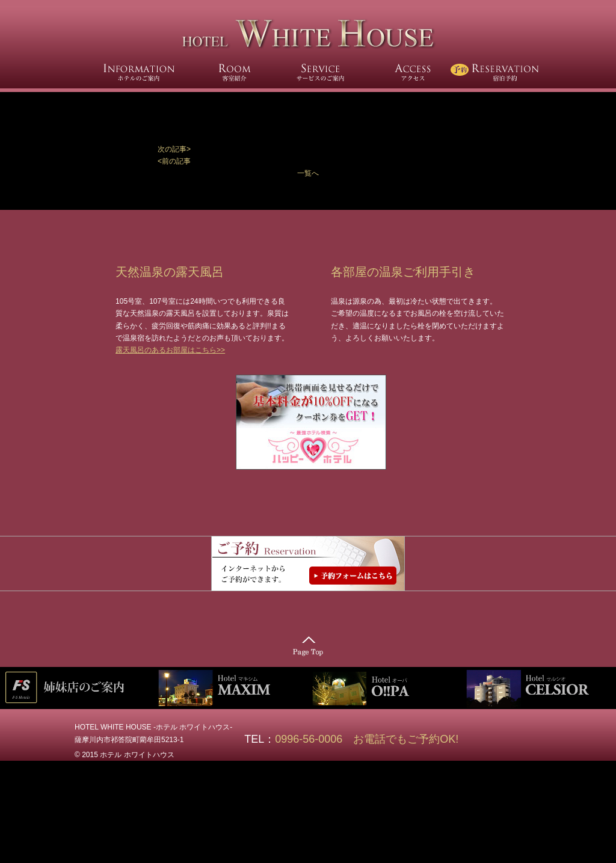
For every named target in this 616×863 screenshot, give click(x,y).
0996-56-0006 (314, 739)
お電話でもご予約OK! (406, 739)
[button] (308, 149)
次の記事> (174, 149)
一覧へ (308, 173)
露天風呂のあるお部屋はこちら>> (170, 350)
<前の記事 (174, 161)
